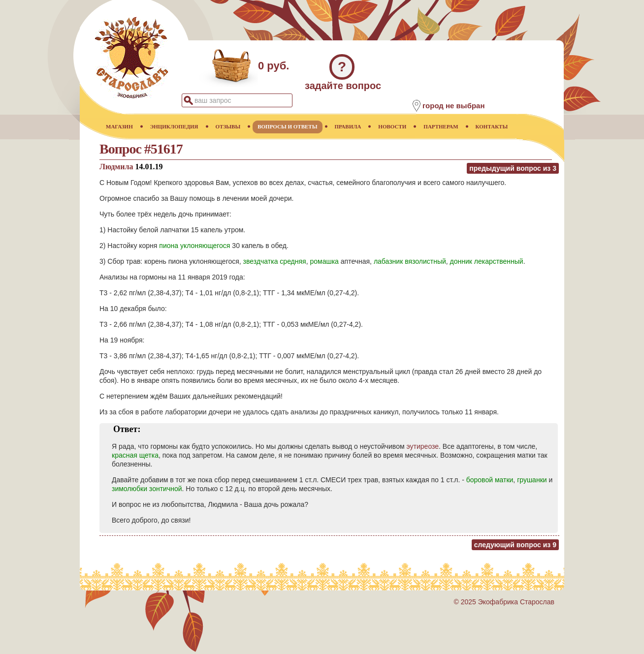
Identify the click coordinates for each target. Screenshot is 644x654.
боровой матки (490, 480)
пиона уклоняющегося (194, 246)
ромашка (324, 261)
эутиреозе (422, 446)
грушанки (532, 480)
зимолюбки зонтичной (147, 489)
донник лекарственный (487, 261)
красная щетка (135, 455)
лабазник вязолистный (410, 261)
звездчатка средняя (275, 261)
